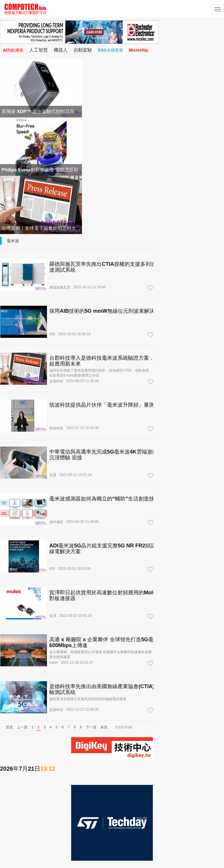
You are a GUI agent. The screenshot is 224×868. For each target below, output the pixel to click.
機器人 (61, 50)
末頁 (104, 727)
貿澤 (53, 616)
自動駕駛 (83, 50)
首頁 (9, 727)
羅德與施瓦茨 (60, 287)
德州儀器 (56, 522)
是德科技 (56, 381)
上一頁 (22, 727)
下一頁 (91, 727)
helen (54, 663)
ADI (52, 334)
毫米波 (13, 241)
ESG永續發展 (111, 50)
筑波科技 (56, 428)
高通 (53, 475)
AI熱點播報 (13, 50)
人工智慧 (38, 50)
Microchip (139, 50)
